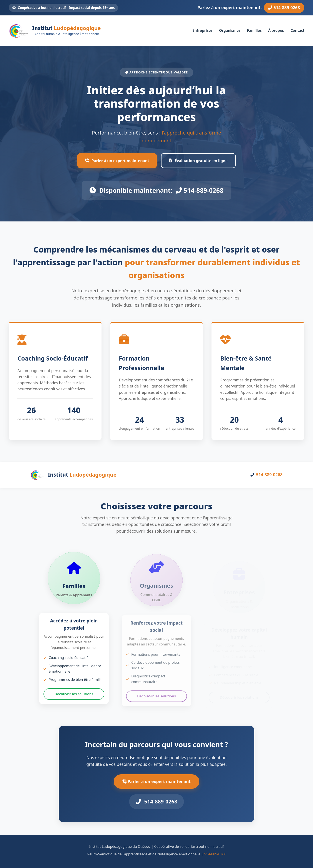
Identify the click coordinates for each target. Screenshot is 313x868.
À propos (276, 30)
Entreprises (202, 30)
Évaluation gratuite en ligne (198, 161)
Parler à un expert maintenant (117, 161)
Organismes (230, 30)
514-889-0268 (284, 7)
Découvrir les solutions (74, 695)
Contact (297, 30)
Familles (254, 30)
